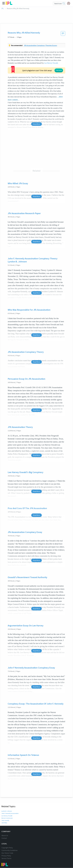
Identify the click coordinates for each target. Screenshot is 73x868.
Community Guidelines (10, 842)
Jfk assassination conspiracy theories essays (40, 45)
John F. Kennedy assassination (10, 802)
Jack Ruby (4, 811)
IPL (3, 9)
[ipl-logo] (9, 4)
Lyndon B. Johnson (7, 800)
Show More (36, 112)
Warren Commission (7, 807)
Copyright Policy (7, 839)
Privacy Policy (6, 847)
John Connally (6, 809)
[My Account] (69, 3)
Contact (4, 830)
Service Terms (6, 850)
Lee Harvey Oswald (51, 63)
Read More (36, 185)
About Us (5, 827)
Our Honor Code (7, 845)
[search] (64, 4)
